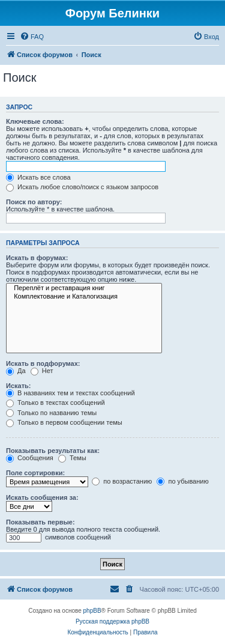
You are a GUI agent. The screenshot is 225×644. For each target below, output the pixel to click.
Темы (72, 458)
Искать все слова (38, 177)
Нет (42, 371)
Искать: (18, 386)
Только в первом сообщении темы (64, 422)
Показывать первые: (40, 522)
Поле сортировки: (35, 473)
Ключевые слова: (35, 121)
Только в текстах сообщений (55, 402)
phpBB (92, 611)
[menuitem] (32, 37)
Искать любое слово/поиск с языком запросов (82, 187)
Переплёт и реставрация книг (84, 288)
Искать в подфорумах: (43, 363)
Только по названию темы (51, 413)
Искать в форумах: (37, 258)
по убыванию (182, 481)
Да (16, 371)
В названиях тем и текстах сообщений (70, 393)
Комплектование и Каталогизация (84, 297)
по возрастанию (122, 481)
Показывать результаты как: (53, 451)
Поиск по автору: (34, 202)
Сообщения (30, 458)
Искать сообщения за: (42, 497)
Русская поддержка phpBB (112, 621)
